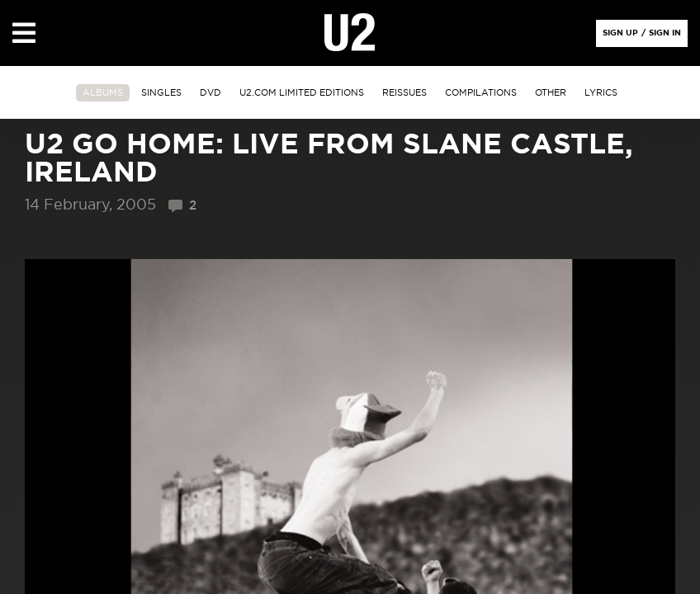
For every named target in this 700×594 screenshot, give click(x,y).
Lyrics (601, 93)
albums (103, 93)
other (551, 93)
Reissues (404, 93)
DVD (210, 93)
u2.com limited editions (302, 93)
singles (161, 93)
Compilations (481, 93)
